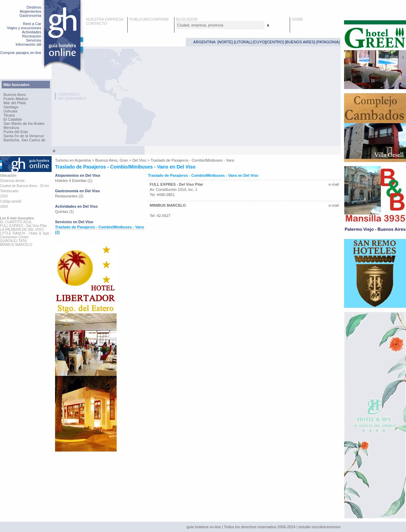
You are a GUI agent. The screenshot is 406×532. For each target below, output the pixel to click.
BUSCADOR (187, 19)
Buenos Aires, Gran (112, 160)
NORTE (225, 42)
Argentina (83, 160)
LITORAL (243, 42)
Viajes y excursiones (24, 28)
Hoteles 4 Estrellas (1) (74, 181)
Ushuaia (10, 111)
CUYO (259, 42)
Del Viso (140, 160)
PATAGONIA (328, 42)
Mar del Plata (15, 103)
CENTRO (275, 42)
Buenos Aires (15, 95)
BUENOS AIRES (300, 42)
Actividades (32, 32)
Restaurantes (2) (69, 196)
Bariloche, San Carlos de (24, 140)
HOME (297, 19)
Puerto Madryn (16, 99)
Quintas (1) (64, 211)
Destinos (34, 7)
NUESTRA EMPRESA (105, 19)
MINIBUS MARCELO (168, 205)
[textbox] (220, 25)
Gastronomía (30, 15)
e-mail (334, 184)
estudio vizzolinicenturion (320, 527)
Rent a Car (32, 24)
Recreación (32, 36)
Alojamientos (30, 11)
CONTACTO (97, 23)
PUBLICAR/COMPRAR (149, 19)
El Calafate (13, 119)
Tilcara (9, 115)
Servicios (34, 40)
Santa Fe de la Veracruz (24, 136)
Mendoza (11, 128)
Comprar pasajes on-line (21, 53)
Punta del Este (16, 132)
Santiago (11, 107)
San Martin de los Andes (24, 123)
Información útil (28, 44)
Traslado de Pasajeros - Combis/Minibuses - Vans (193, 160)
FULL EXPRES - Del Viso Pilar (176, 184)
